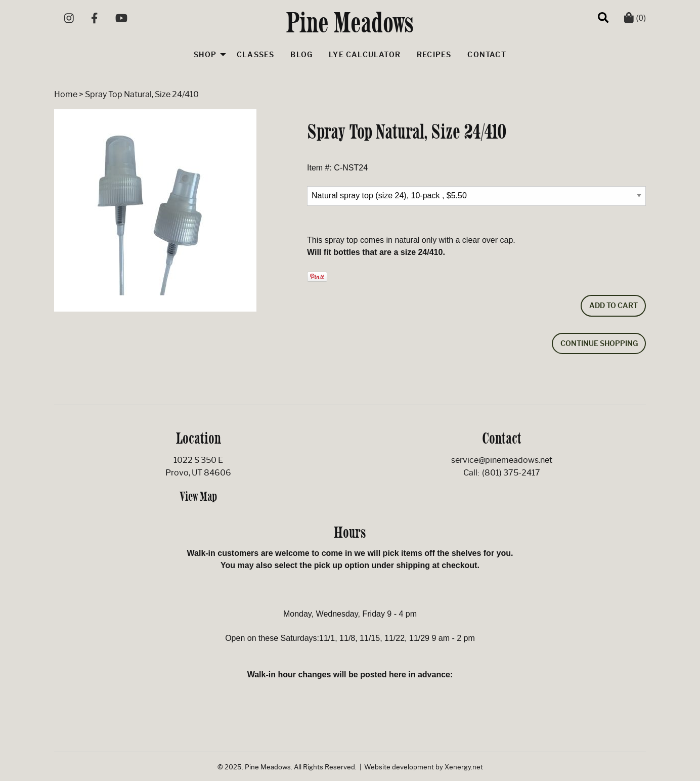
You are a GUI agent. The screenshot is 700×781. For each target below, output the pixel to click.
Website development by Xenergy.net (424, 767)
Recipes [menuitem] (434, 55)
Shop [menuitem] (205, 55)
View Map (198, 496)
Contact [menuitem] (487, 55)
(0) (635, 18)
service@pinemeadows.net (502, 460)
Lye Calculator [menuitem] (365, 55)
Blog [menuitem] (301, 55)
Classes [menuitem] (255, 55)
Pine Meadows (350, 22)
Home (66, 94)
